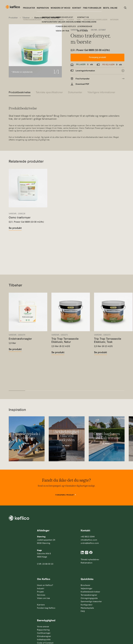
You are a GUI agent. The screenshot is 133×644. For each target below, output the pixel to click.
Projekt (40, 592)
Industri (41, 588)
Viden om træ (43, 598)
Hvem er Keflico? (45, 585)
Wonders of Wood (61, 8)
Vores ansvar (43, 626)
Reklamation (87, 563)
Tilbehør (26, 17)
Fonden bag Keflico (46, 608)
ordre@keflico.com (90, 543)
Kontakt (77, 8)
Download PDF (80, 84)
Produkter (29, 8)
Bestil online (110, 8)
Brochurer (85, 585)
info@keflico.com (89, 540)
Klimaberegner (44, 636)
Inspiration (43, 8)
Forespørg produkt (97, 57)
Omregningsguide (89, 598)
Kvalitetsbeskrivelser (90, 592)
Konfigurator (87, 604)
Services (41, 595)
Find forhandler (92, 8)
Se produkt (15, 228)
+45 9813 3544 (88, 536)
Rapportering (43, 630)
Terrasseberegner (89, 595)
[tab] (20, 93)
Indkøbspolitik (44, 639)
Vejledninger (87, 588)
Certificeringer (44, 633)
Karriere (41, 604)
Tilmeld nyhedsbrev (90, 559)
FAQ (83, 611)
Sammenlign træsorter (91, 601)
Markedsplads (87, 608)
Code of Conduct (45, 643)
